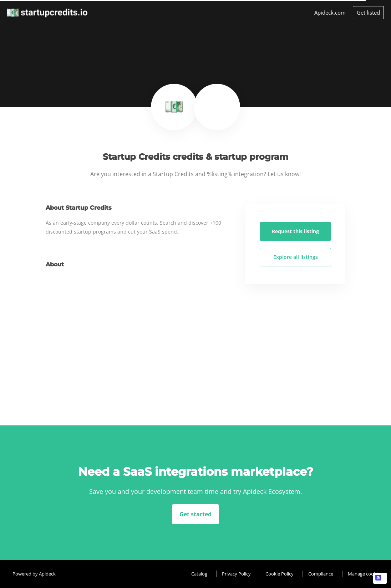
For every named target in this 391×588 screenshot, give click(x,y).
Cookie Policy (280, 574)
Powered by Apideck (34, 574)
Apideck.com (330, 12)
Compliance (321, 574)
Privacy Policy (236, 574)
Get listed (368, 12)
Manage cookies (365, 574)
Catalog (199, 574)
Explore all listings (296, 257)
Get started (195, 514)
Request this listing (295, 231)
